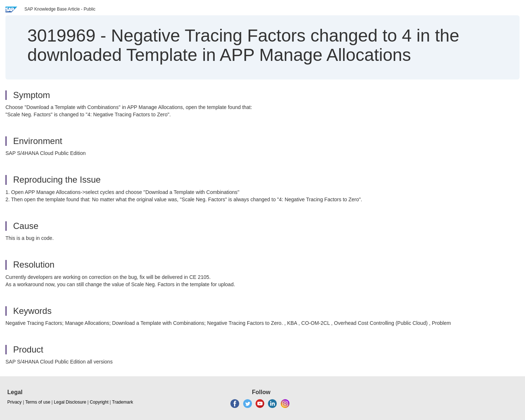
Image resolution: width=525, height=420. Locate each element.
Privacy (14, 402)
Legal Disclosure (70, 402)
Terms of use (38, 402)
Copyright (99, 402)
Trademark (122, 402)
